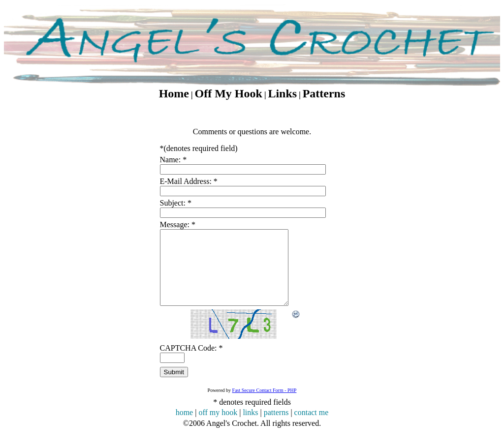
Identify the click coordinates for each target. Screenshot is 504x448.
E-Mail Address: (189, 181)
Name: (173, 160)
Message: (178, 224)
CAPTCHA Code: (191, 363)
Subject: (176, 203)
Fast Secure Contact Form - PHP (265, 405)
